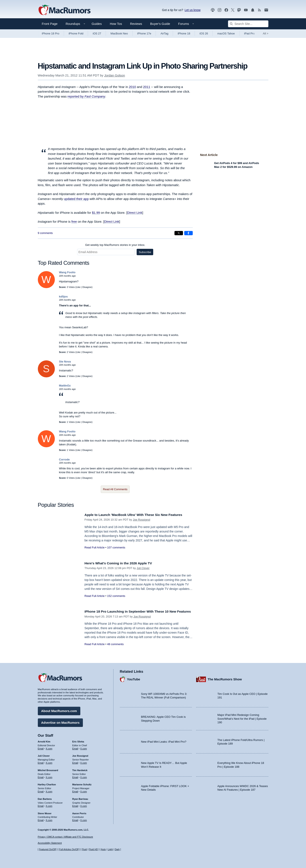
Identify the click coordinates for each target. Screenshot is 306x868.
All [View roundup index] (266, 33)
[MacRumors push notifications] (253, 10)
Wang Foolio (67, 272)
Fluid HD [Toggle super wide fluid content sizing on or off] (93, 849)
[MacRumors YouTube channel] (246, 10)
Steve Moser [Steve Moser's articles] (45, 812)
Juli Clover (143, 568)
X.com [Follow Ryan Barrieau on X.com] (84, 805)
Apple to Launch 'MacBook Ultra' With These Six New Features (138, 515)
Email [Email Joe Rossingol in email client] (75, 762)
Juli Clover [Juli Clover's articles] (44, 755)
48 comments (115, 649)
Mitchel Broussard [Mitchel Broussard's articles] (48, 769)
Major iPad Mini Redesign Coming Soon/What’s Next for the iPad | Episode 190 (242, 718)
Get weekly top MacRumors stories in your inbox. (115, 245)
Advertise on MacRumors (60, 721)
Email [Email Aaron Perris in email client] (75, 819)
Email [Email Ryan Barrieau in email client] (75, 805)
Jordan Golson (115, 75)
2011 (147, 87)
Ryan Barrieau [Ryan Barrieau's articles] (80, 798)
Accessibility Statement (50, 843)
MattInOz (65, 386)
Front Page (50, 24)
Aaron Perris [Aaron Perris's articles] (79, 812)
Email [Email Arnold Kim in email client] (41, 747)
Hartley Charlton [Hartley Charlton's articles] (47, 783)
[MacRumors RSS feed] (259, 10)
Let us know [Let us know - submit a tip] (193, 10)
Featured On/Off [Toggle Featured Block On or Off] (47, 849)
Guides (97, 24)
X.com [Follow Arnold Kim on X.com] (49, 747)
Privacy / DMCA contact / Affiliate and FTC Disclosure (65, 837)
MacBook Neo (119, 33)
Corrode (64, 459)
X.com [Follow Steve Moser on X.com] (49, 819)
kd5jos (63, 297)
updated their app (76, 199)
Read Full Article (95, 547)
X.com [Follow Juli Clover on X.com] (49, 762)
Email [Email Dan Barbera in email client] (41, 805)
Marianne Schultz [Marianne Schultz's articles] (82, 783)
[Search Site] (248, 24)
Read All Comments (115, 489)
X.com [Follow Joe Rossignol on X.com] (84, 762)
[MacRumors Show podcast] (213, 10)
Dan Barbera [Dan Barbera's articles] (45, 798)
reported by (86, 96)
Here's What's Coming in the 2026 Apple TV (122, 563)
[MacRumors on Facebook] (226, 10)
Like (78, 287)
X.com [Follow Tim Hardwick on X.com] (84, 776)
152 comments (116, 596)
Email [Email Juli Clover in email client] (41, 762)
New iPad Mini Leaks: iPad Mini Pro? (164, 741)
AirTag (164, 33)
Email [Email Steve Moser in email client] (41, 819)
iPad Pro (249, 33)
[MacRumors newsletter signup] (266, 10)
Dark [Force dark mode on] (117, 849)
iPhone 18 (184, 33)
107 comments (116, 547)
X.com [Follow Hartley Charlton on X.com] (49, 790)
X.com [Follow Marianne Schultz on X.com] (84, 790)
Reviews (136, 24)
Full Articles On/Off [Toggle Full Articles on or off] (69, 849)
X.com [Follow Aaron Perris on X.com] (84, 819)
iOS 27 (97, 33)
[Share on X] (179, 233)
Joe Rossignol (142, 520)
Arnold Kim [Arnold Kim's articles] (44, 741)
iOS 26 (204, 33)
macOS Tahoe (226, 33)
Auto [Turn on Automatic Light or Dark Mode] (103, 849)
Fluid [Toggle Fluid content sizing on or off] (84, 849)
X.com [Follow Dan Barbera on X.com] (49, 805)
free (74, 222)
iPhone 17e (144, 33)
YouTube (134, 678)
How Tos (116, 24)
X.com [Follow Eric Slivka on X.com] (84, 747)
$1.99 (96, 213)
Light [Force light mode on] (110, 849)
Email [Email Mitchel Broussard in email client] (41, 776)
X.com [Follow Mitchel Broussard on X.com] (49, 776)
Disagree (87, 287)
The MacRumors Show (225, 678)
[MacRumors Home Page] (64, 10)
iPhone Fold (76, 33)
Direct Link (135, 213)
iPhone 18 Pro (51, 33)
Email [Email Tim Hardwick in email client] (75, 776)
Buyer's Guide (160, 24)
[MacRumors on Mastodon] (239, 10)
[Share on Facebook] (188, 233)
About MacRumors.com (59, 710)
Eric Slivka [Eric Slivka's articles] (78, 741)
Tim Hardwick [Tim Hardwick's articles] (80, 769)
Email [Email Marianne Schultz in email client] (75, 790)
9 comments (45, 233)
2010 (132, 87)
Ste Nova (65, 362)
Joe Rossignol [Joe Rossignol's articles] (80, 755)
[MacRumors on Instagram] (220, 10)
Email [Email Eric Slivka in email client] (75, 747)
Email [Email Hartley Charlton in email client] (41, 790)
